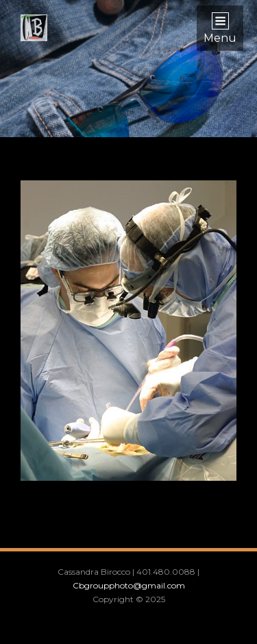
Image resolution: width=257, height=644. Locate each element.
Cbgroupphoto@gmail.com (129, 585)
